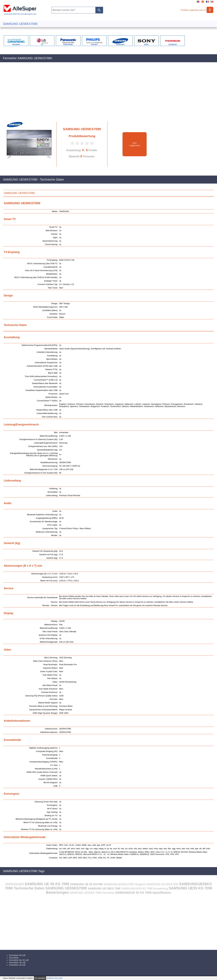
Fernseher (14, 958)
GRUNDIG (16, 44)
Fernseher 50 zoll (17, 955)
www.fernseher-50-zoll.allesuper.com (20, 13)
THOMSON (172, 44)
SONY (146, 44)
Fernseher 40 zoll (17, 963)
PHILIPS (94, 44)
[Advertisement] (93, 94)
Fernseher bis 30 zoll (19, 960)
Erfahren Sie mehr (55, 978)
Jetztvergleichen (135, 144)
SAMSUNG (120, 44)
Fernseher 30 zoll (17, 965)
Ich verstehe (40, 978)
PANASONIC (68, 44)
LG (42, 44)
